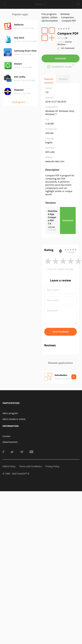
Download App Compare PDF (53, 217)
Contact (6, 436)
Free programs (49, 14)
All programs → (20, 102)
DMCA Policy (9, 466)
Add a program (10, 413)
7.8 (62, 38)
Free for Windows (65, 43)
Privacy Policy (52, 466)
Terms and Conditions (30, 466)
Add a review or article (14, 419)
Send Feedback (61, 332)
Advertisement (10, 442)
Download (60, 58)
